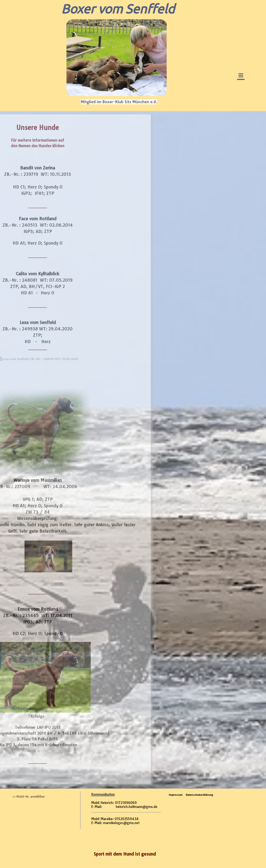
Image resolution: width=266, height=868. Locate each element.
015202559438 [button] (127, 819)
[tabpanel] (126, 811)
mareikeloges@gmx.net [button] (121, 823)
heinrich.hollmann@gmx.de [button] (137, 807)
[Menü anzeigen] (241, 76)
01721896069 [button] (126, 803)
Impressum (176, 795)
